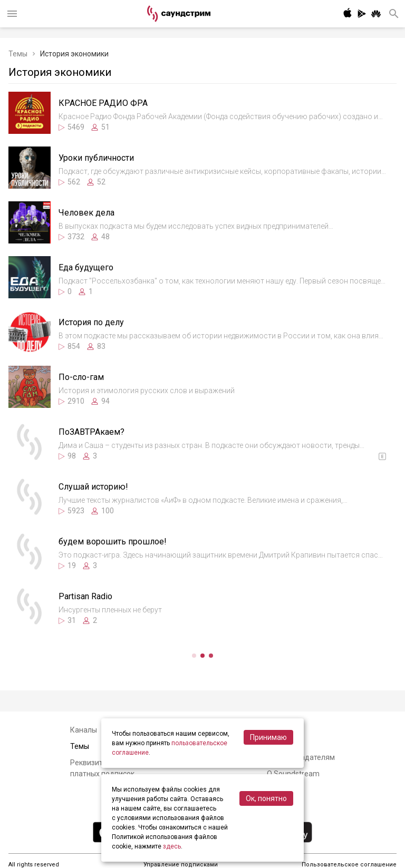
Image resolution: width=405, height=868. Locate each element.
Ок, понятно (266, 798)
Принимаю (268, 737)
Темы (18, 54)
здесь (172, 846)
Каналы (84, 730)
